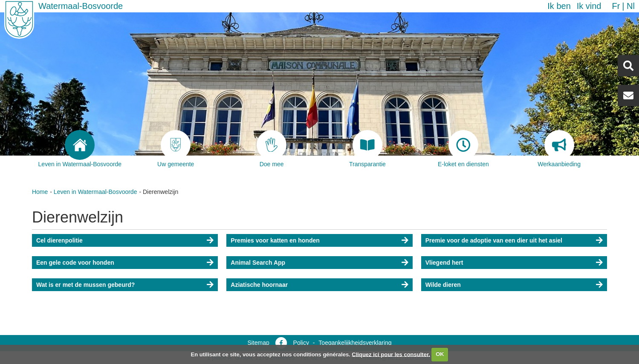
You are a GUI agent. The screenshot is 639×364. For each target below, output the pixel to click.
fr (616, 6)
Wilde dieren (443, 285)
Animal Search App (258, 263)
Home (40, 192)
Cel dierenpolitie (59, 240)
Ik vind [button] (589, 6)
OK (440, 354)
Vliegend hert (444, 263)
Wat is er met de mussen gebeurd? (85, 285)
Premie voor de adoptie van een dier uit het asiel (494, 240)
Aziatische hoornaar (259, 285)
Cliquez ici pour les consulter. (391, 354)
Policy (301, 343)
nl (631, 6)
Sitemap (258, 343)
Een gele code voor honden (75, 263)
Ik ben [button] (559, 6)
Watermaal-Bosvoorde (81, 6)
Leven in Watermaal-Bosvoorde (95, 192)
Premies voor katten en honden (275, 240)
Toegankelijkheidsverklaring (355, 343)
